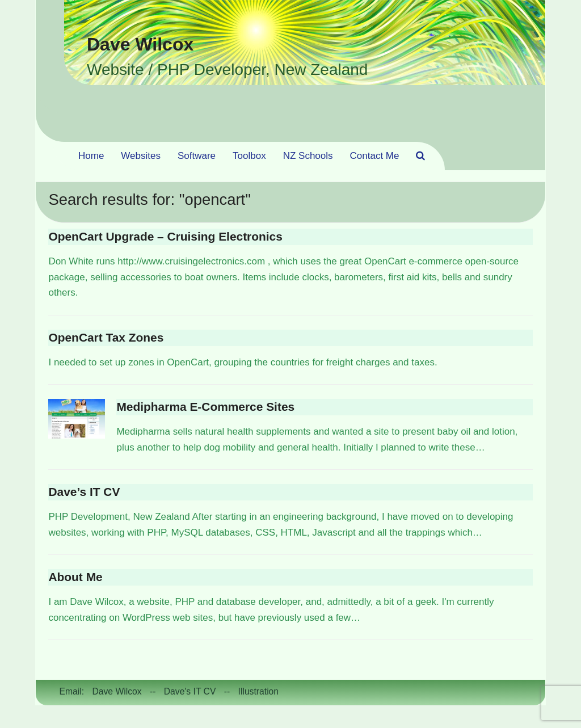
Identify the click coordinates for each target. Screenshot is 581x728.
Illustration (259, 691)
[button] (420, 156)
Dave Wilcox (140, 44)
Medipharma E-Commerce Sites (205, 407)
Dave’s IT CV (84, 492)
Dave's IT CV (190, 691)
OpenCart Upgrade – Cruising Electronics (165, 236)
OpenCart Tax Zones (106, 337)
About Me (75, 577)
